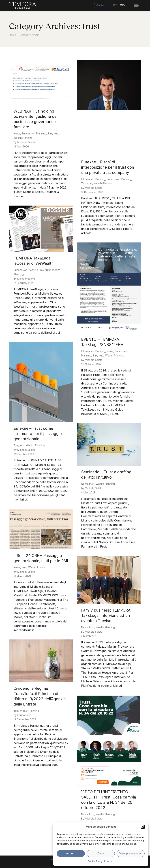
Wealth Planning (23, 138)
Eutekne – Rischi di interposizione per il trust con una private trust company (108, 167)
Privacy (108, 861)
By (24, 142)
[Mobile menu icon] (137, 5)
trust (56, 133)
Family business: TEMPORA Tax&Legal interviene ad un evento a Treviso (106, 615)
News (17, 133)
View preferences (130, 853)
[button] (143, 827)
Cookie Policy (95, 861)
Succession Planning (34, 133)
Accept (71, 853)
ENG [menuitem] (122, 6)
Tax (50, 133)
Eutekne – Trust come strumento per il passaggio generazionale (38, 434)
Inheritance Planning (93, 179)
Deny (101, 853)
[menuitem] (116, 5)
